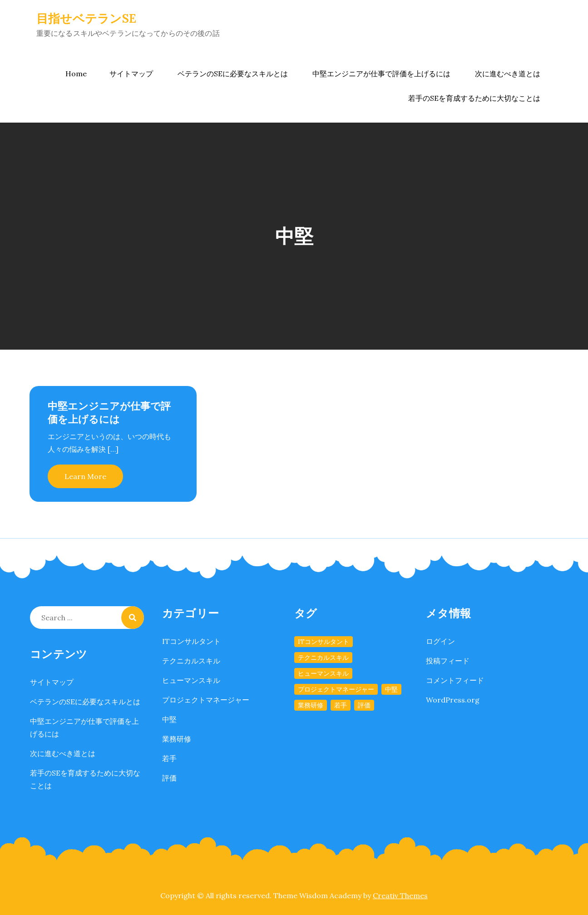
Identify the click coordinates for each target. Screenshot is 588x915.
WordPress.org (453, 700)
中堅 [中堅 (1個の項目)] (391, 689)
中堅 (169, 719)
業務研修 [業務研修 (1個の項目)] (311, 705)
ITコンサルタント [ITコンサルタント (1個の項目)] (324, 642)
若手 (169, 758)
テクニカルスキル (191, 661)
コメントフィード (455, 680)
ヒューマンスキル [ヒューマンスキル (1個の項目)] (323, 673)
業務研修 (177, 739)
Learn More (85, 476)
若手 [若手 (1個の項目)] (341, 705)
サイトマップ (131, 74)
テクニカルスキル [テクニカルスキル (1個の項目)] (323, 658)
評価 (169, 778)
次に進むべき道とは (508, 74)
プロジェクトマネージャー (206, 700)
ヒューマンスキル (191, 680)
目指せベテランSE (86, 18)
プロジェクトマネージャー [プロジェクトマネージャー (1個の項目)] (336, 689)
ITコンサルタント (191, 641)
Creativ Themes (400, 895)
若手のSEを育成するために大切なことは (474, 98)
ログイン (440, 641)
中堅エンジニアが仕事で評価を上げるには (381, 74)
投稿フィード (448, 661)
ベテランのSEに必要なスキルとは (233, 74)
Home (76, 74)
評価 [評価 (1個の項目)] (364, 705)
